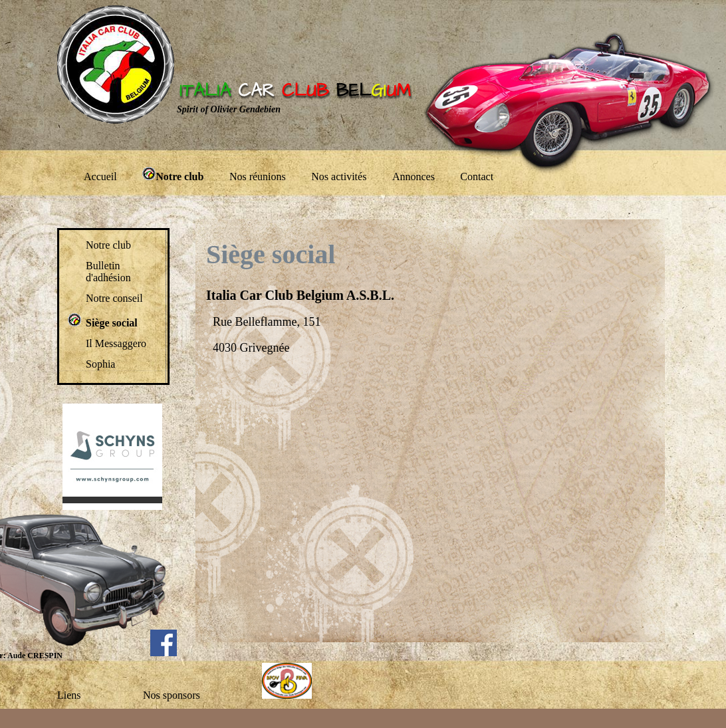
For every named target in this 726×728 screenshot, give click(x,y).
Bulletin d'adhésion (108, 272)
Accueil (100, 177)
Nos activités (339, 177)
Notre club (108, 245)
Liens (69, 695)
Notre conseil (114, 298)
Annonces (414, 177)
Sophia (100, 364)
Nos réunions (258, 177)
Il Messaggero (116, 343)
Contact (477, 177)
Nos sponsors (172, 695)
